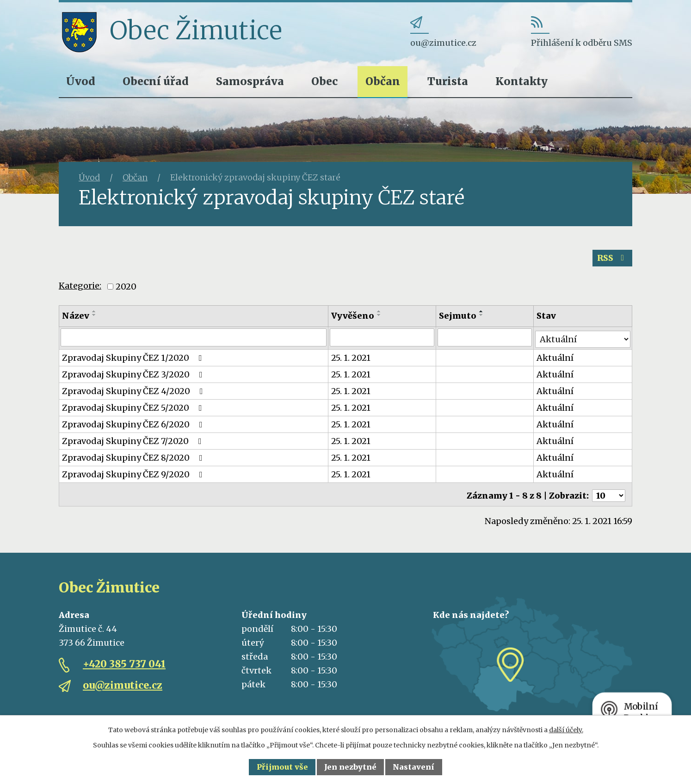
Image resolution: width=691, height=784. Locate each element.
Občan (383, 81)
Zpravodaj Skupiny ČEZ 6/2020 (134, 424)
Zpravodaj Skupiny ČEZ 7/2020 (134, 441)
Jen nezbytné (350, 767)
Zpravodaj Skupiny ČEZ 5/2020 (134, 408)
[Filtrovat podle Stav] (583, 339)
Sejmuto (458, 318)
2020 (126, 288)
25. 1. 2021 (351, 358)
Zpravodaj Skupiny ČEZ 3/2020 (134, 374)
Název (76, 318)
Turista (448, 81)
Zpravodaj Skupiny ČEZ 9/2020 (134, 474)
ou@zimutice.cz (123, 683)
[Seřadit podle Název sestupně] (94, 317)
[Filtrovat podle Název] (194, 339)
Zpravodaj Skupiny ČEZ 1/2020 (134, 358)
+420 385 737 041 (124, 662)
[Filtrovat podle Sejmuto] (485, 339)
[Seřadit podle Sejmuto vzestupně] (482, 313)
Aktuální (556, 358)
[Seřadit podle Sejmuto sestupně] (482, 317)
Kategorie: (80, 288)
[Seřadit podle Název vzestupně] (94, 313)
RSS (612, 260)
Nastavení (413, 767)
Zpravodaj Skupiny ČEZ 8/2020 (134, 458)
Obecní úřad (156, 81)
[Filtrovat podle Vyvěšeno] (383, 339)
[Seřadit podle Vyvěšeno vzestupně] (380, 313)
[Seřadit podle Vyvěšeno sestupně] (380, 317)
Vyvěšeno (353, 318)
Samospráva (250, 81)
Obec (324, 81)
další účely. (566, 730)
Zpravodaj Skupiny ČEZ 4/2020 (134, 391)
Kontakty (521, 81)
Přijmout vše (282, 767)
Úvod (81, 81)
